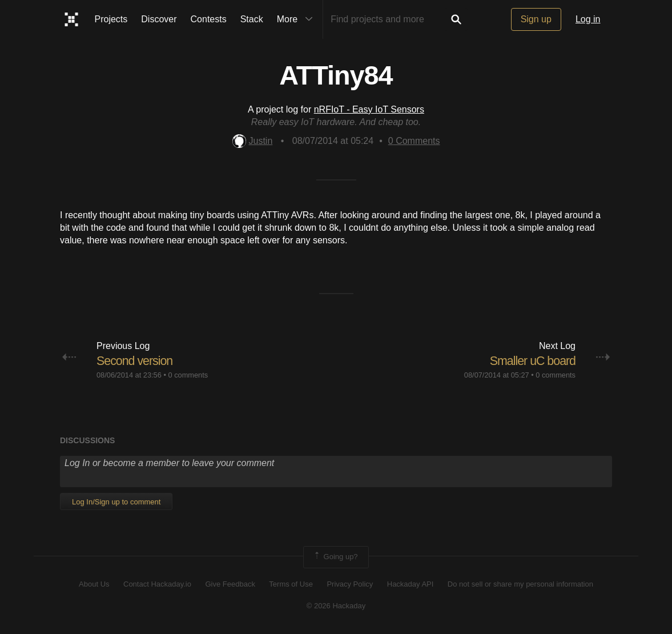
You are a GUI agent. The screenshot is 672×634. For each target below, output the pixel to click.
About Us (94, 584)
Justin (253, 141)
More (297, 19)
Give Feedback (230, 584)
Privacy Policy (350, 584)
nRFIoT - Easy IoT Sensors (369, 109)
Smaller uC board (531, 361)
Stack (252, 19)
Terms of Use (291, 584)
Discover (159, 19)
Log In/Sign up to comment (116, 502)
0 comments (188, 375)
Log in (588, 19)
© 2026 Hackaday (336, 606)
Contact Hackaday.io (157, 584)
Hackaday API (411, 584)
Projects (111, 19)
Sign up (536, 19)
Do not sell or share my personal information (520, 584)
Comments (414, 141)
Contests (209, 19)
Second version (136, 361)
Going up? (335, 557)
